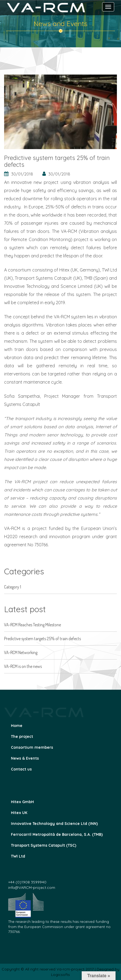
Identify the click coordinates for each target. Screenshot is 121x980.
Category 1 (13, 587)
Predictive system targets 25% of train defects (42, 639)
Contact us (21, 769)
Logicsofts (60, 975)
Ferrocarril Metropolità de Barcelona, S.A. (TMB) (57, 834)
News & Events (25, 758)
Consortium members (32, 747)
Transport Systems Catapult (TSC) (44, 845)
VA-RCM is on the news (23, 666)
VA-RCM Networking (21, 652)
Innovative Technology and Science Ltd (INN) (54, 824)
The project (22, 736)
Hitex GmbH (22, 802)
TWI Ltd (18, 856)
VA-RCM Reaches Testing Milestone (33, 625)
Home (17, 726)
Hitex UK (19, 813)
